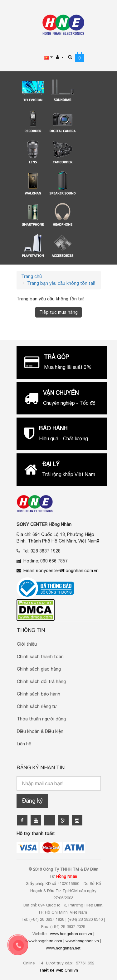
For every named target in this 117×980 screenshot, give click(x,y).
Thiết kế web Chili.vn (58, 970)
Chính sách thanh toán (40, 657)
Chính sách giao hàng (39, 669)
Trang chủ (32, 276)
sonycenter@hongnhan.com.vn (67, 571)
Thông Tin (31, 630)
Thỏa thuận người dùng (41, 719)
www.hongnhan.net (63, 948)
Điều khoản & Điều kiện (40, 731)
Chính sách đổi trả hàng (41, 681)
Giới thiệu (27, 644)
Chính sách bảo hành (39, 694)
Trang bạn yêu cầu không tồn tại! (61, 283)
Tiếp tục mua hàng (58, 312)
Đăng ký (32, 801)
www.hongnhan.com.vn (71, 934)
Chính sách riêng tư (37, 706)
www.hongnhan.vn (82, 941)
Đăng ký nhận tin (41, 767)
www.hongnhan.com (44, 941)
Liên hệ (24, 744)
